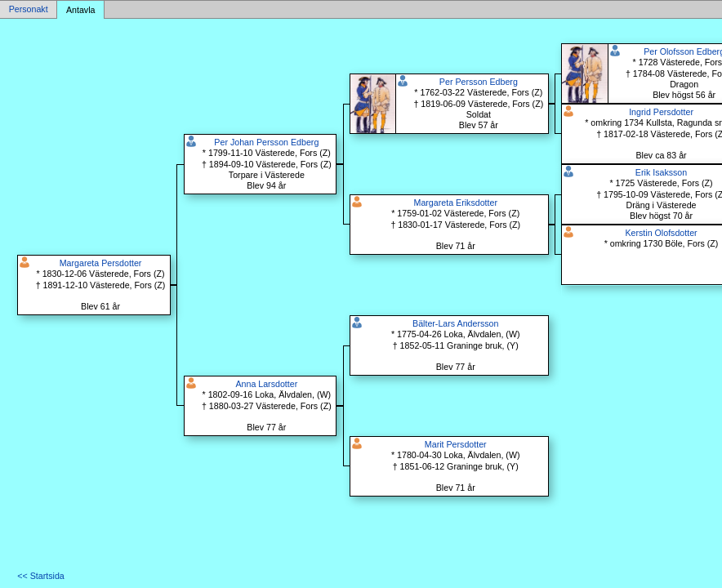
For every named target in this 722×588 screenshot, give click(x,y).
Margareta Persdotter (101, 263)
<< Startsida (40, 576)
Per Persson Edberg (479, 82)
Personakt (29, 10)
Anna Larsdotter (266, 384)
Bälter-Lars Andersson (455, 323)
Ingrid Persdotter (661, 112)
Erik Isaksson (661, 172)
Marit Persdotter (456, 444)
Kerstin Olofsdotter (661, 233)
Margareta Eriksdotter (456, 203)
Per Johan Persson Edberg (266, 142)
